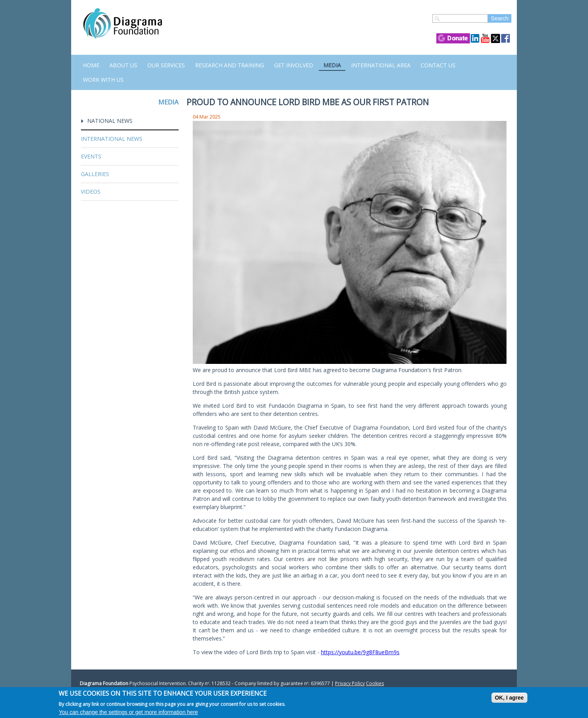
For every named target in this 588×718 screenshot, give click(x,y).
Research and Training (229, 65)
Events (91, 156)
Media (332, 65)
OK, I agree (509, 698)
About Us (123, 65)
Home (91, 65)
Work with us (103, 80)
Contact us (438, 65)
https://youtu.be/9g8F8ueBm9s (360, 652)
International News (112, 139)
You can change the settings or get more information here (128, 712)
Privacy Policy (350, 683)
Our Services (166, 65)
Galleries (95, 174)
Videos (91, 192)
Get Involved (294, 65)
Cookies (375, 683)
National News (110, 121)
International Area (381, 65)
